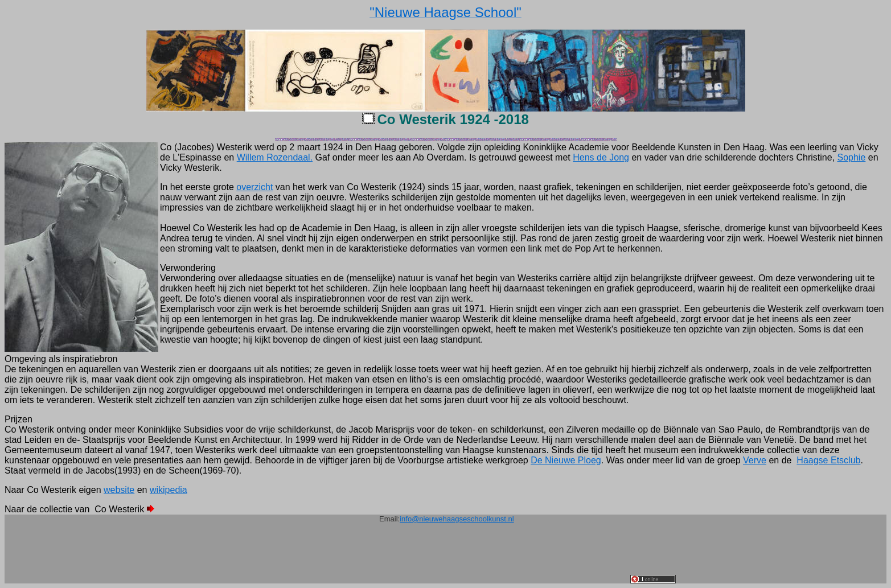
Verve (755, 460)
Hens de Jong (601, 157)
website (119, 490)
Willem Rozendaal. (275, 157)
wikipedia (169, 490)
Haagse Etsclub (828, 460)
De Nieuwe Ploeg (566, 460)
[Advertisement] (423, 558)
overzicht (254, 187)
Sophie (851, 157)
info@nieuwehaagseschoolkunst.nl (457, 519)
